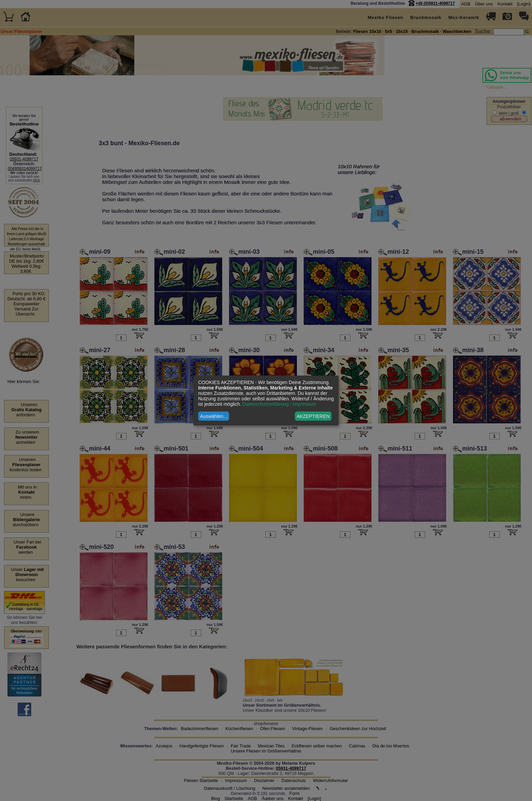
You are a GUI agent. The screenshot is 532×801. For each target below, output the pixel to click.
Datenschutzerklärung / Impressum (279, 404)
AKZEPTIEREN (313, 416)
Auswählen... (214, 416)
